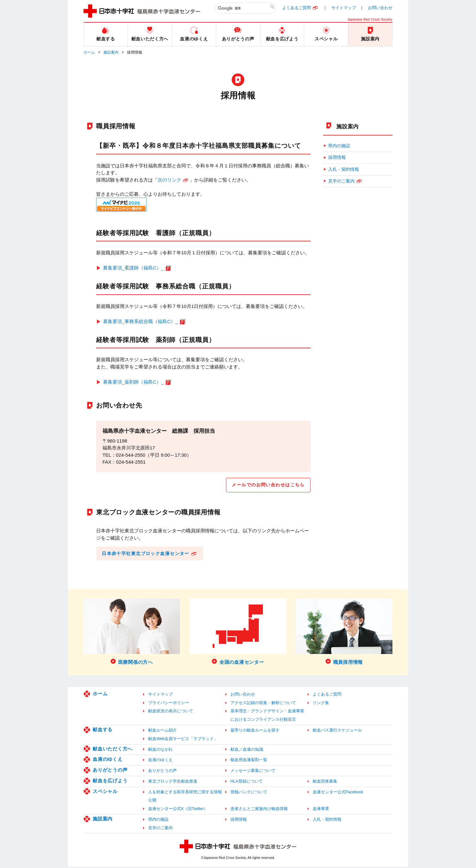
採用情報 (337, 157)
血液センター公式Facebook (338, 793)
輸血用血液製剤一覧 (249, 761)
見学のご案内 (341, 181)
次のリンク (169, 180)
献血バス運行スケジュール (337, 731)
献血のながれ (160, 751)
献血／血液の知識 (247, 751)
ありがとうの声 (110, 771)
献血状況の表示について (171, 712)
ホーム (89, 52)
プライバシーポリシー (169, 704)
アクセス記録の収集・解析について (263, 704)
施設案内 (111, 52)
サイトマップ (344, 8)
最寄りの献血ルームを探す (255, 731)
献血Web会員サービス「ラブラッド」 (183, 740)
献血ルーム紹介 (163, 731)
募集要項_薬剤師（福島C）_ (134, 382)
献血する (103, 731)
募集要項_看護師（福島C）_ (134, 268)
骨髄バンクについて (249, 793)
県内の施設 (339, 146)
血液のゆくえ (108, 761)
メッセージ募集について (253, 772)
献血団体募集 (325, 782)
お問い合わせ (380, 8)
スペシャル (105, 793)
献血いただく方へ (113, 750)
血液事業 (321, 810)
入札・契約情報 (344, 169)
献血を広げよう (110, 782)
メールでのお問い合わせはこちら (266, 485)
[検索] (246, 8)
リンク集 (321, 704)
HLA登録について (247, 782)
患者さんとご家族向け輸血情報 (259, 810)
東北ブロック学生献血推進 (173, 782)
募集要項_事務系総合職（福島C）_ (141, 321)
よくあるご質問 (296, 8)
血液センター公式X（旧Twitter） (178, 810)
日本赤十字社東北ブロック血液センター (149, 554)
